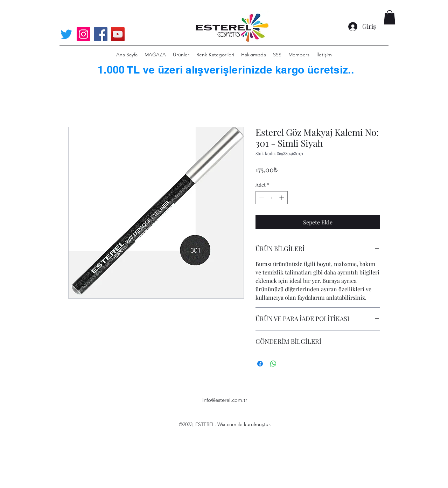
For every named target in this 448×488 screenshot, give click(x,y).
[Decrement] (261, 198)
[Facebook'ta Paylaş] (260, 364)
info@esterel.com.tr (225, 400)
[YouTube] (118, 34)
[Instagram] (83, 34)
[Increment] (282, 198)
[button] (390, 17)
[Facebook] (101, 34)
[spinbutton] (272, 198)
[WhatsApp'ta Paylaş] (273, 364)
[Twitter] (66, 34)
